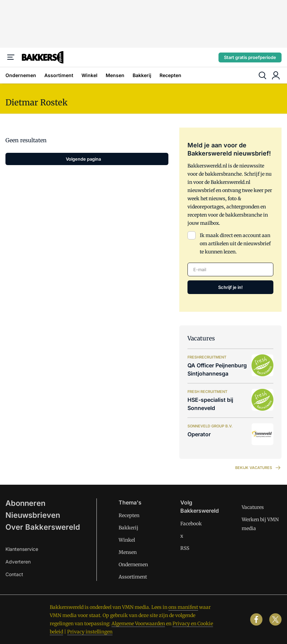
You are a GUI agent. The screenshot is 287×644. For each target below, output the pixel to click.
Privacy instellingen (90, 632)
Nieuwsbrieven (33, 515)
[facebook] (256, 619)
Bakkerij (142, 75)
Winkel (89, 75)
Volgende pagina (83, 159)
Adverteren (18, 562)
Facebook (191, 524)
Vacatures (253, 507)
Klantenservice (22, 549)
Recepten (170, 75)
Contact (14, 574)
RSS (185, 548)
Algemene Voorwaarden (138, 624)
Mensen (115, 75)
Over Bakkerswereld (43, 527)
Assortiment (59, 75)
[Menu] (11, 57)
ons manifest (183, 607)
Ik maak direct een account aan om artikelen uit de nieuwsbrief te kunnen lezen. (235, 244)
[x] (275, 619)
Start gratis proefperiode (250, 57)
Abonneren (25, 503)
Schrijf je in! (230, 287)
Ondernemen (21, 75)
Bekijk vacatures (258, 468)
